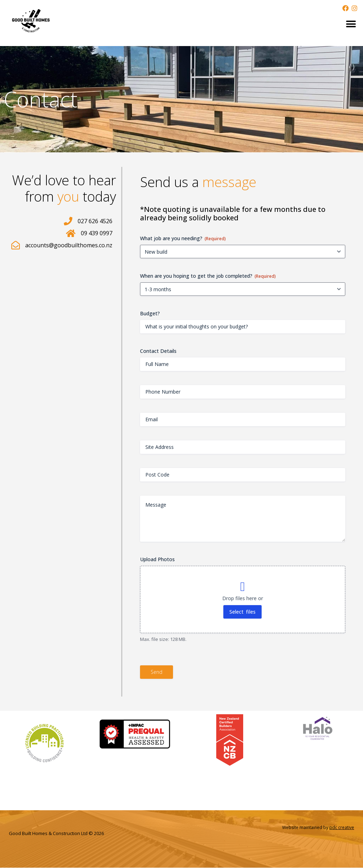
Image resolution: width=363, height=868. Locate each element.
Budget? (150, 313)
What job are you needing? (183, 238)
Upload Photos (157, 559)
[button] (351, 24)
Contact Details (158, 351)
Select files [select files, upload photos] (242, 612)
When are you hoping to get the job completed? (208, 276)
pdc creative (342, 827)
